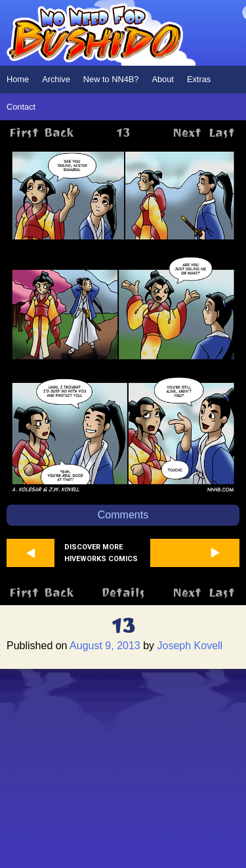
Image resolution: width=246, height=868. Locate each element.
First (24, 132)
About (162, 79)
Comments (123, 515)
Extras (199, 79)
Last (222, 132)
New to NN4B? (111, 79)
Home (18, 79)
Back (59, 132)
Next (187, 132)
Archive (56, 79)
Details (123, 592)
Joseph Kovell (190, 646)
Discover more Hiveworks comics (101, 553)
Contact (21, 107)
